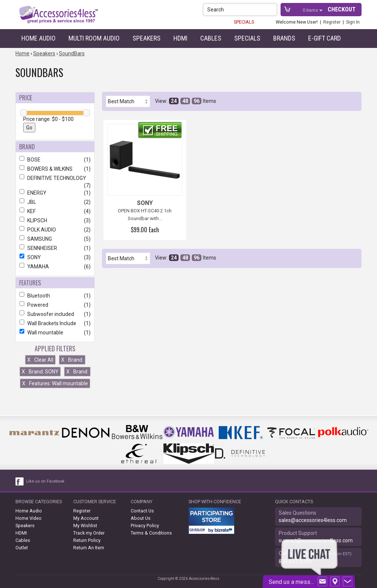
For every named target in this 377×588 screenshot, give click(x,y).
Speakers (147, 38)
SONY (55, 257)
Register (332, 22)
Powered (55, 305)
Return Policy (87, 540)
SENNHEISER (55, 248)
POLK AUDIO (55, 230)
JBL (55, 202)
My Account (86, 518)
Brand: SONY (40, 372)
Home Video (29, 518)
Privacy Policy (145, 526)
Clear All (40, 360)
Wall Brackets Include (55, 323)
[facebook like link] (20, 481)
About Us (141, 518)
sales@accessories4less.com (313, 520)
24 (174, 101)
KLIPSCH (55, 220)
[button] (272, 9)
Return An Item (89, 548)
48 (185, 101)
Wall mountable (55, 333)
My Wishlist (85, 526)
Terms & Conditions (151, 533)
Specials (247, 38)
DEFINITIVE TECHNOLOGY (55, 178)
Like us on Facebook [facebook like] (45, 481)
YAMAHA (55, 267)
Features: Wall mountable (55, 383)
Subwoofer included (55, 314)
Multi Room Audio (94, 38)
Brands (284, 38)
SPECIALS (244, 22)
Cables (211, 38)
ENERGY (55, 193)
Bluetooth (55, 296)
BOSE (55, 160)
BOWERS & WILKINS (55, 169)
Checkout (342, 9)
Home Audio (38, 38)
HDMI (180, 38)
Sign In (353, 22)
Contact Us (142, 511)
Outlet (22, 548)
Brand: (72, 360)
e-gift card (325, 38)
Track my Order (89, 533)
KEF (55, 211)
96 (197, 101)
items (311, 10)
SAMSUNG (55, 239)
